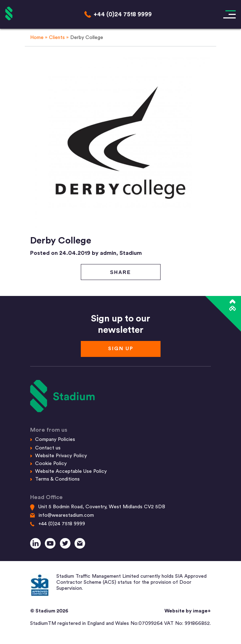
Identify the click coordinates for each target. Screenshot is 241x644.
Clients (57, 38)
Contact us (48, 448)
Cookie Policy (51, 464)
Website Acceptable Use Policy (71, 471)
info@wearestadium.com (66, 515)
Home (37, 38)
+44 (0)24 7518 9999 (62, 524)
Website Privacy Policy (61, 456)
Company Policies (55, 439)
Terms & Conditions (57, 479)
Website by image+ (188, 611)
